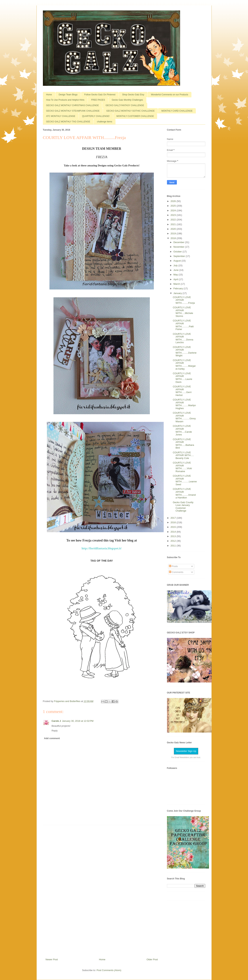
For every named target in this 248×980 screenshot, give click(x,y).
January (178, 293)
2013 (174, 536)
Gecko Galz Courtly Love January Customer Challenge (183, 507)
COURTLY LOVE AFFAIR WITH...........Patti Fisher (183, 325)
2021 (174, 224)
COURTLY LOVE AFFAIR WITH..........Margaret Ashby (184, 365)
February (178, 288)
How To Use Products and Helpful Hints (65, 100)
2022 (174, 220)
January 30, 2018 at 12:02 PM (78, 721)
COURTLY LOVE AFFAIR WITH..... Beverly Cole (183, 455)
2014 (174, 532)
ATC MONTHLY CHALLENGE (61, 116)
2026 (174, 201)
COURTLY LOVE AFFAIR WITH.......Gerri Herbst (182, 391)
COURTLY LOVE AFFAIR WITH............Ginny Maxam (184, 417)
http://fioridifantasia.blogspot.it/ (102, 548)
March (177, 284)
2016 (174, 522)
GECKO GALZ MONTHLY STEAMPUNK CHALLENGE (73, 111)
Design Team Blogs (68, 95)
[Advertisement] (102, 890)
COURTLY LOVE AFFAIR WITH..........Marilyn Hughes (184, 404)
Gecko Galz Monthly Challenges (127, 100)
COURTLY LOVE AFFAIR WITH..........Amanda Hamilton (184, 493)
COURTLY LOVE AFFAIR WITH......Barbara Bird (183, 444)
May (176, 275)
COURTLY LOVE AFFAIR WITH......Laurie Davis (182, 378)
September (179, 256)
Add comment (52, 738)
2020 (174, 229)
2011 (174, 546)
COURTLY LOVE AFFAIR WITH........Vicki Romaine (182, 467)
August (177, 261)
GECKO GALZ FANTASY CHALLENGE (125, 105)
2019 (174, 233)
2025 (174, 206)
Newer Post (52, 959)
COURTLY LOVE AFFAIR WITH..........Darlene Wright (185, 351)
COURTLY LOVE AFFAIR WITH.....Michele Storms (183, 312)
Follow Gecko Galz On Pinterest (100, 95)
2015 (174, 527)
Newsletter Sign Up (186, 751)
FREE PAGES (98, 100)
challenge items (104, 122)
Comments (176, 572)
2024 (174, 210)
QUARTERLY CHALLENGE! (96, 116)
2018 (174, 238)
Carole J (56, 721)
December (179, 242)
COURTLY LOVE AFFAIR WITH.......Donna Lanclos (183, 338)
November (179, 247)
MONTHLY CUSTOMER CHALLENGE (135, 116)
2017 (174, 518)
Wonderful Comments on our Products (170, 95)
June (176, 270)
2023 (174, 215)
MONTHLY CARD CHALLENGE (177, 111)
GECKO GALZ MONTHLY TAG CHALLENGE (68, 122)
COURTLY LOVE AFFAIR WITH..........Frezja (184, 300)
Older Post (152, 959)
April (176, 279)
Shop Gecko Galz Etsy (133, 95)
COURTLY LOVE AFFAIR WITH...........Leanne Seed (185, 480)
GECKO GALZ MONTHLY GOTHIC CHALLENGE (130, 111)
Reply (55, 731)
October (178, 252)
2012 (174, 541)
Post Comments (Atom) (109, 970)
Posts (173, 566)
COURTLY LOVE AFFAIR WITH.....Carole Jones (182, 430)
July (176, 265)
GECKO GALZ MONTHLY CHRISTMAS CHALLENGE (73, 105)
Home (49, 95)
